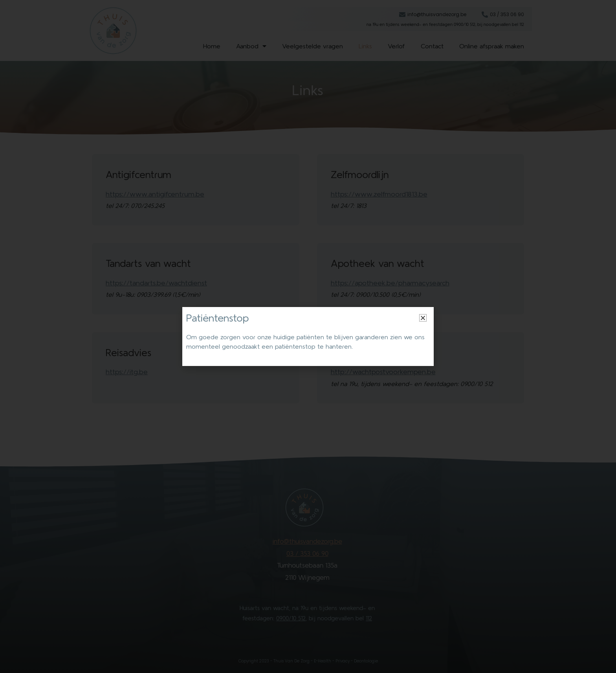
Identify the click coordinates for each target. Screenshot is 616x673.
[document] (308, 336)
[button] (423, 318)
